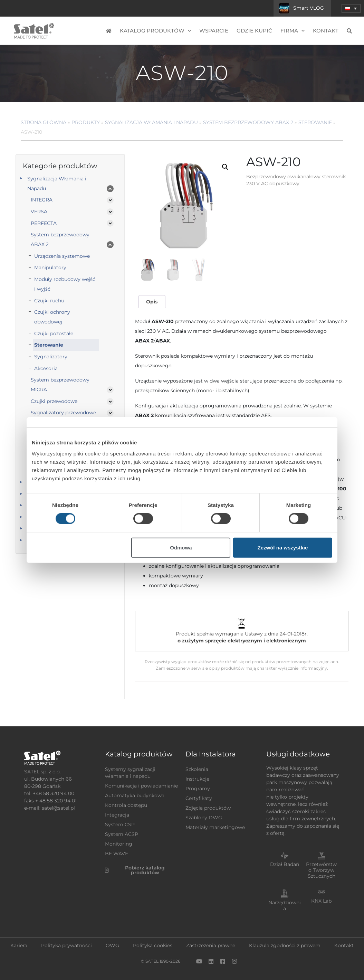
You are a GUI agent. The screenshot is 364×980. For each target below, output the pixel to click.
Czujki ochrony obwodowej (52, 317)
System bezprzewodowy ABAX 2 (248, 122)
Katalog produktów (155, 31)
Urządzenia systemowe (62, 256)
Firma (293, 31)
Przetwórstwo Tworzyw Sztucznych (321, 870)
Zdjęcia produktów (208, 808)
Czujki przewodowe (54, 401)
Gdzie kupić (254, 31)
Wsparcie (214, 31)
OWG (112, 945)
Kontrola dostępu (126, 805)
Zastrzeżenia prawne (211, 945)
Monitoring (119, 844)
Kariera (19, 945)
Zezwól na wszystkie (283, 547)
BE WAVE (117, 854)
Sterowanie (315, 122)
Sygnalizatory (51, 357)
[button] (225, 167)
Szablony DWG (204, 818)
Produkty (86, 122)
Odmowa (181, 547)
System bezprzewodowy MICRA (60, 385)
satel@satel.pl (58, 808)
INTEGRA (42, 200)
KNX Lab (321, 901)
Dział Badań (285, 864)
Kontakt (326, 31)
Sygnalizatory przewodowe (63, 413)
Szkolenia (197, 769)
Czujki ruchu (49, 301)
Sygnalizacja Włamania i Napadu (151, 122)
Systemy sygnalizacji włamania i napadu (130, 773)
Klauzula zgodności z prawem (285, 945)
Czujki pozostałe (54, 333)
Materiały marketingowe (215, 827)
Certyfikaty (199, 798)
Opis (152, 302)
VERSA (39, 211)
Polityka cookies (153, 945)
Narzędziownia (285, 906)
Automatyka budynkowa (135, 795)
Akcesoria (46, 368)
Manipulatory (50, 267)
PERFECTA (44, 223)
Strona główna (44, 122)
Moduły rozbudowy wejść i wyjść (65, 284)
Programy (198, 789)
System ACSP (122, 834)
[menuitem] (351, 8)
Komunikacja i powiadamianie (141, 786)
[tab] (152, 302)
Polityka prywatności (66, 945)
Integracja (117, 815)
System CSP (120, 824)
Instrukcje (197, 779)
